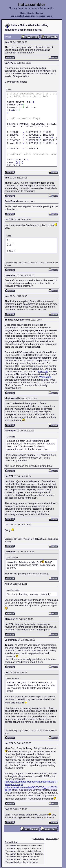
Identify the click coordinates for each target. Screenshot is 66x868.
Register (39, 13)
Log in (49, 16)
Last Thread (39, 839)
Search (31, 13)
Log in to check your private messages (28, 16)
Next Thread (52, 839)
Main (23, 25)
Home (23, 13)
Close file (43, 371)
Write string (45, 377)
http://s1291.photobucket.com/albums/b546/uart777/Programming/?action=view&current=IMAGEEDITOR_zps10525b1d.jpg (31, 786)
